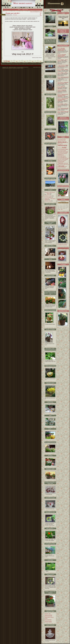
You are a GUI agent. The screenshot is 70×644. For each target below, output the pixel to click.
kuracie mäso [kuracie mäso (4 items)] (64, 149)
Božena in (63, 95)
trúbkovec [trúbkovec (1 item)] (65, 161)
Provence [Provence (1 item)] (59, 157)
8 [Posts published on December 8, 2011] (63, 205)
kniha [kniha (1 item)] (61, 148)
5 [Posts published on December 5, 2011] (59, 205)
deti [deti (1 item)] (67, 142)
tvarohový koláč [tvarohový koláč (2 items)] (61, 162)
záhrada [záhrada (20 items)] (61, 166)
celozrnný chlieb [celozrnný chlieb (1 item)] (60, 140)
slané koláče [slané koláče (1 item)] (66, 158)
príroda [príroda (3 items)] (63, 157)
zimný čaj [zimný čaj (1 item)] (67, 165)
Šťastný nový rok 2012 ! (13, 13)
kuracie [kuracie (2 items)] (59, 149)
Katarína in (62, 55)
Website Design (5, 68)
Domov (19, 10)
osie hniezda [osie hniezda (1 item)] (60, 153)
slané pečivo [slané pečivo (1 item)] (60, 159)
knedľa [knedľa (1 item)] (59, 148)
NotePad (14, 68)
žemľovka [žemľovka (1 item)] (64, 168)
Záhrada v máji (48, 614)
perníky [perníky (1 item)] (59, 154)
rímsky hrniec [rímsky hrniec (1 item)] (60, 158)
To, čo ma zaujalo (48, 197)
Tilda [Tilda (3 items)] (59, 160)
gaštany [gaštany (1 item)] (61, 144)
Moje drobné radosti (23, 3)
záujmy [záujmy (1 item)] (66, 166)
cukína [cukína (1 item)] (64, 140)
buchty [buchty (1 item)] (59, 139)
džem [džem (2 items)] (59, 144)
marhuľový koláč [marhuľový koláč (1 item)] (65, 152)
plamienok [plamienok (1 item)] (65, 154)
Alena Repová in (63, 83)
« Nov (59, 209)
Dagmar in (62, 90)
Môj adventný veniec (63, 248)
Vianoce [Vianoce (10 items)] (60, 163)
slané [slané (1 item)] (63, 158)
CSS (39, 67)
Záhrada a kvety (48, 201)
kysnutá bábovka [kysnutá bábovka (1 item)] (60, 151)
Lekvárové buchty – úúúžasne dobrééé (48, 622)
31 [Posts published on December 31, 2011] (66, 208)
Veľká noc (49, 193)
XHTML (36, 67)
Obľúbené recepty (48, 196)
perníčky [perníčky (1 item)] (62, 154)
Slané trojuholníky (48, 620)
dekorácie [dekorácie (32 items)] (62, 142)
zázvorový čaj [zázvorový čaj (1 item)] (60, 168)
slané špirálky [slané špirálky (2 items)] (65, 159)
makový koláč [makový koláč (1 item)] (60, 152)
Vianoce (16, 15)
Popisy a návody (25, 10)
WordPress (26, 67)
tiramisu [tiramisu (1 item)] (61, 161)
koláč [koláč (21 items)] (64, 148)
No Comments (7, 61)
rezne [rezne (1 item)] (66, 157)
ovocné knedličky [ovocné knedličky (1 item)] (65, 153)
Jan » (62, 209)
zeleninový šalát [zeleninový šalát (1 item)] (63, 165)
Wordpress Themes (20, 68)
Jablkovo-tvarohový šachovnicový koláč (48, 616)
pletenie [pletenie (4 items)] (60, 155)
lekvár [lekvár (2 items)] (65, 151)
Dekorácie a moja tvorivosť (50, 192)
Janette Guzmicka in (63, 66)
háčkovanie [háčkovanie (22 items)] (62, 145)
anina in (61, 49)
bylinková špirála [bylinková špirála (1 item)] (63, 139)
